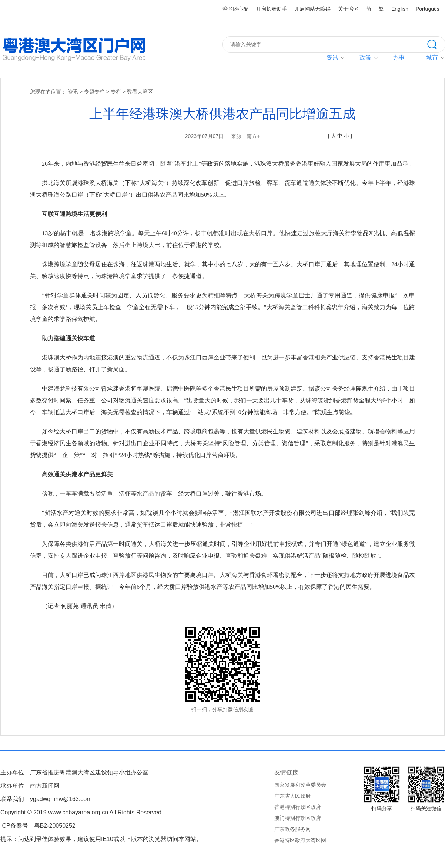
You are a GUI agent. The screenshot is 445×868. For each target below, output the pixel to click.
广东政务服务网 (292, 829)
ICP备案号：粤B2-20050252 (38, 826)
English (400, 9)
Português (428, 9)
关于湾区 (348, 9)
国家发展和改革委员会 (300, 785)
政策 (365, 58)
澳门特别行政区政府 (298, 818)
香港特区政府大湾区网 (300, 840)
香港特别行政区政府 (298, 807)
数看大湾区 (140, 92)
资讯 (332, 58)
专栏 (116, 92)
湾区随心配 (235, 9)
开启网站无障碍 (312, 9)
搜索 (436, 44)
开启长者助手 (271, 9)
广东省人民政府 (292, 796)
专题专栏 (94, 92)
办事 (399, 58)
